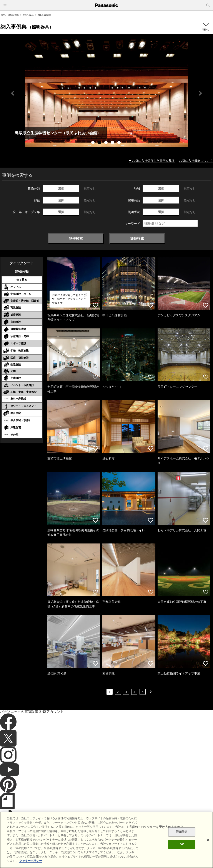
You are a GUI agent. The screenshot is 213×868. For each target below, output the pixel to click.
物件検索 (76, 238)
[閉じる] (208, 840)
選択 (61, 188)
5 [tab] (120, 143)
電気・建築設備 (10, 15)
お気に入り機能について (196, 161)
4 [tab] (113, 143)
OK (182, 844)
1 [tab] (93, 143)
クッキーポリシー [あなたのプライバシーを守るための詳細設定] (31, 861)
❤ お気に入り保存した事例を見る (152, 161)
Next (200, 93)
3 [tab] (106, 143)
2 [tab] (100, 143)
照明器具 (28, 15)
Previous (13, 93)
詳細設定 (182, 832)
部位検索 (137, 238)
